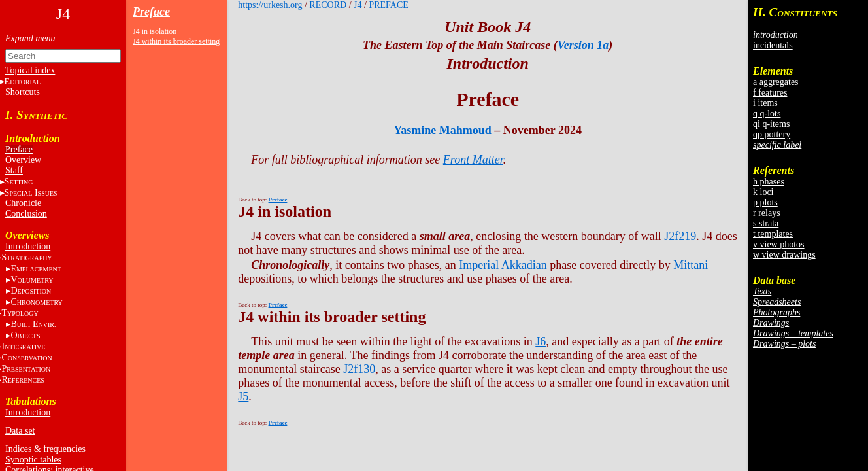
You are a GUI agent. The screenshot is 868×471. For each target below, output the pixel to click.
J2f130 (359, 369)
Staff (14, 170)
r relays (767, 213)
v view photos (779, 244)
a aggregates (776, 82)
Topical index (30, 70)
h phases (769, 182)
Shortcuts (23, 92)
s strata (766, 223)
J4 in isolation (155, 31)
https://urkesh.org (270, 5)
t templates (773, 234)
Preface (19, 149)
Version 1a (583, 45)
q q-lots (767, 113)
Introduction (28, 246)
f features (770, 93)
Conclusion (26, 214)
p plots (765, 202)
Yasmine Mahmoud (442, 130)
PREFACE (388, 5)
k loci (763, 192)
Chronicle (23, 203)
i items (765, 103)
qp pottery (772, 134)
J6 (541, 341)
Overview (23, 160)
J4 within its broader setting (176, 41)
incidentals (773, 45)
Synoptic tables (33, 460)
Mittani (691, 265)
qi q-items (771, 124)
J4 (358, 5)
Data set (20, 431)
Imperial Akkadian (503, 265)
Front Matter (473, 160)
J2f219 (680, 236)
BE (33, 324)
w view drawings (784, 255)
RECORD (328, 5)
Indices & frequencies (45, 449)
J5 (243, 396)
